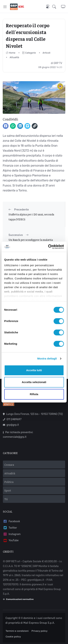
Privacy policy (40, 631)
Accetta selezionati (34, 382)
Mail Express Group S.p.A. (39, 623)
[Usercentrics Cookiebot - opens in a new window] (48, 247)
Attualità (14, 57)
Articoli (47, 53)
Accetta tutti (34, 370)
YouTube (11, 541)
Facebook (11, 521)
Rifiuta (34, 394)
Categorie (29, 53)
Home (11, 53)
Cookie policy (13, 637)
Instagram (12, 534)
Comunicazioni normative (18, 599)
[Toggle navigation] (5, 7)
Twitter (10, 528)
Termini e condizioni (17, 631)
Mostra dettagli (47, 358)
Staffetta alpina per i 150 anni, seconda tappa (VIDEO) (31, 217)
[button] (57, 7)
